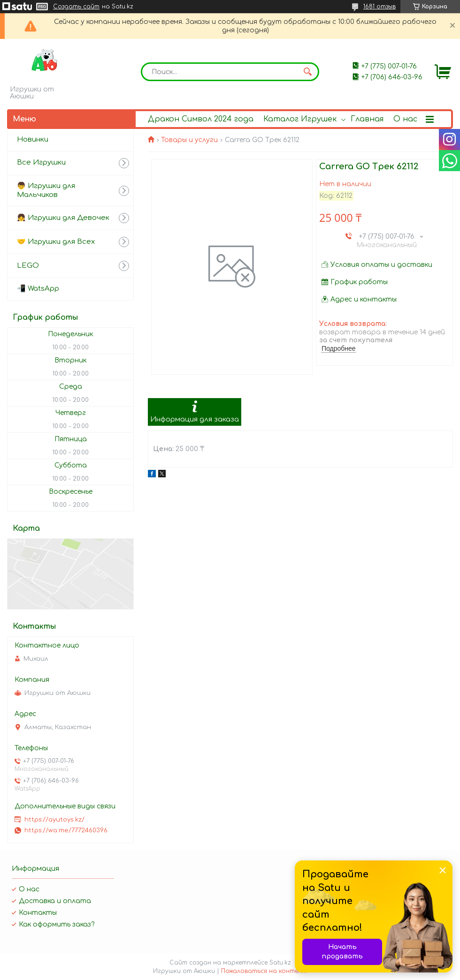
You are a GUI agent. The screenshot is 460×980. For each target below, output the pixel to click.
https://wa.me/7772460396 (66, 830)
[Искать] (307, 72)
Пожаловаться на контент (264, 971)
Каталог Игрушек (300, 119)
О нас (405, 119)
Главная (367, 119)
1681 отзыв (379, 7)
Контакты (38, 913)
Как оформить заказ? (57, 924)
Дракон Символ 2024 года (201, 119)
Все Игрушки (41, 162)
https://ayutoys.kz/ (54, 820)
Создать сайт (76, 7)
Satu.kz (280, 963)
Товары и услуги (189, 140)
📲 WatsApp (38, 289)
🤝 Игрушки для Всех (56, 242)
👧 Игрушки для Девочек (63, 218)
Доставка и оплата (55, 901)
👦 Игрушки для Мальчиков (46, 190)
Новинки (33, 139)
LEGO (28, 266)
